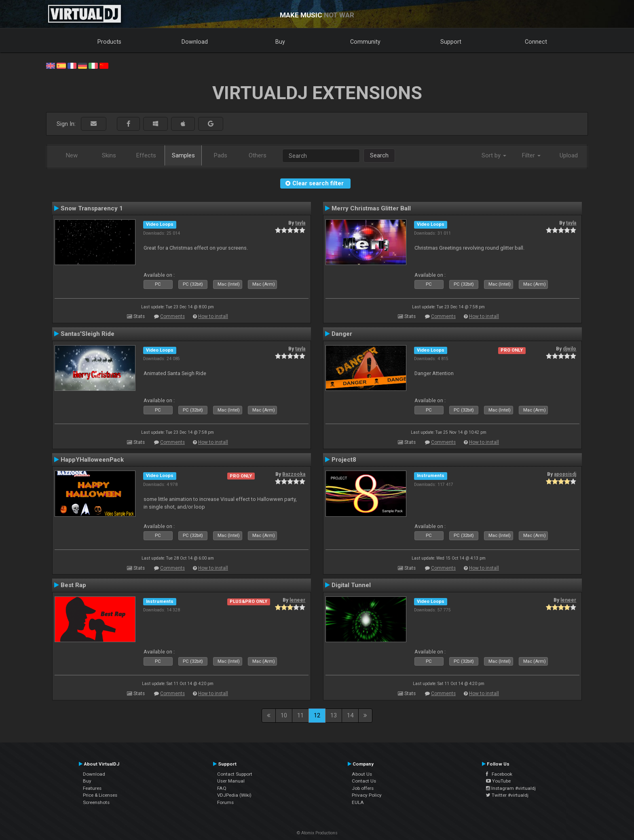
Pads (221, 155)
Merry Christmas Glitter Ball (371, 208)
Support (451, 42)
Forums (225, 802)
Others (258, 155)
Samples (183, 155)
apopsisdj (565, 474)
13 (334, 715)
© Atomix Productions (317, 833)
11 (300, 715)
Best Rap (73, 585)
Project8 (344, 460)
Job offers (363, 788)
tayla (300, 223)
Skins (109, 155)
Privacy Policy (367, 795)
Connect (536, 42)
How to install (213, 316)
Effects (146, 155)
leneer (297, 600)
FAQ (222, 788)
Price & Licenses (100, 795)
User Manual (231, 781)
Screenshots (96, 802)
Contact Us (364, 781)
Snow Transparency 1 (92, 208)
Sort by (494, 155)
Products (109, 42)
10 (284, 715)
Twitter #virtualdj (507, 795)
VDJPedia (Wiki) (234, 795)
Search (379, 155)
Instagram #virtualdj (511, 788)
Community (365, 42)
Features (92, 788)
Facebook (499, 774)
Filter (531, 155)
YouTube (498, 781)
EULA (358, 802)
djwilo (570, 349)
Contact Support (235, 774)
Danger (342, 334)
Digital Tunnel (351, 585)
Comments (172, 316)
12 (317, 715)
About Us (362, 774)
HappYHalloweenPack (92, 460)
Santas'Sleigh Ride (88, 334)
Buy (280, 42)
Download (195, 42)
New (72, 155)
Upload (569, 155)
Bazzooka (294, 474)
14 (350, 715)
